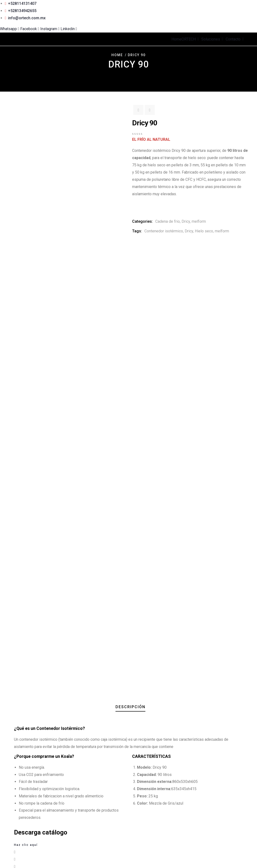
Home (117, 55)
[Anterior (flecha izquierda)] (2, 866)
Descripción (130, 250)
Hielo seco (204, 231)
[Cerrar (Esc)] (16, 859)
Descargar (19, 610)
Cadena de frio (168, 221)
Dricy (186, 221)
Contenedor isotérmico (164, 231)
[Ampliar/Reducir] (2, 859)
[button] (128, 396)
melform (199, 221)
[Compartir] (12, 859)
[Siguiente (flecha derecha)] (7, 866)
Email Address (14, 797)
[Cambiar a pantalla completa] (7, 859)
